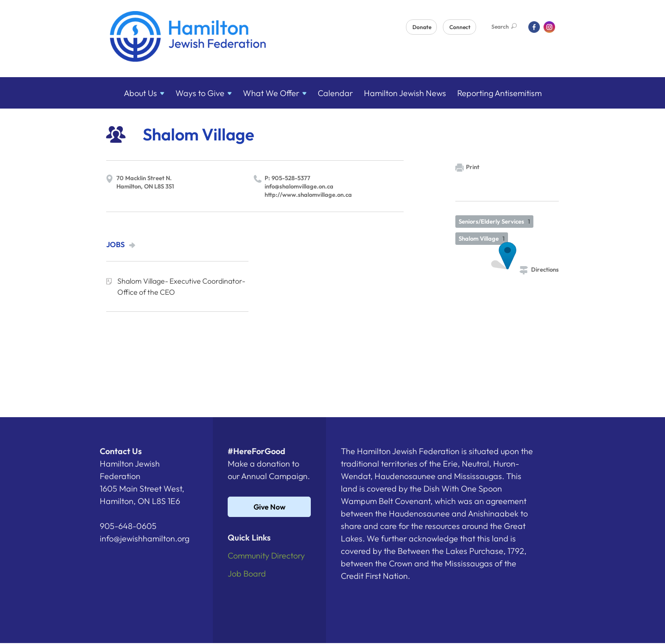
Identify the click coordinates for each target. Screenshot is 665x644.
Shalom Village (482, 238)
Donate (422, 27)
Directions (539, 269)
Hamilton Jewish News (405, 93)
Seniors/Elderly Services (494, 221)
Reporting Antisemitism (499, 93)
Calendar (335, 93)
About (144, 93)
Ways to (204, 93)
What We (275, 93)
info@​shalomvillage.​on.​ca (299, 186)
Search (504, 27)
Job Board (247, 574)
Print (467, 167)
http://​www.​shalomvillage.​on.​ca (308, 194)
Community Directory (266, 556)
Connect (460, 27)
